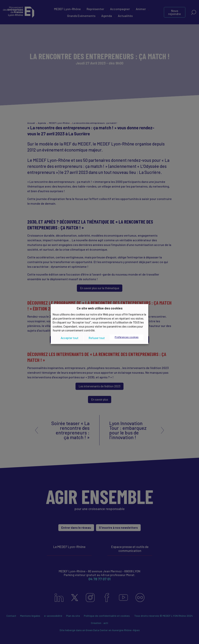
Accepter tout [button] (70, 338)
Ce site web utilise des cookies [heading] (100, 308)
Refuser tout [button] (97, 338)
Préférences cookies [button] (127, 337)
